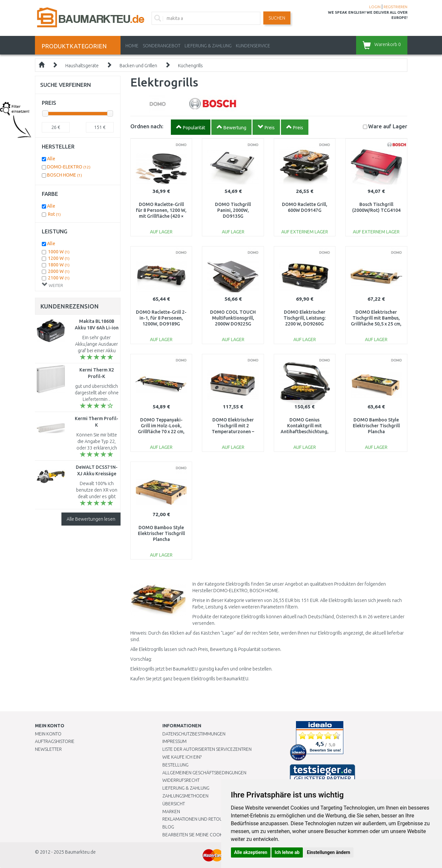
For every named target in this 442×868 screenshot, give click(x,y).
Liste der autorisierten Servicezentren (207, 749)
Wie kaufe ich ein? (182, 757)
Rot (54, 214)
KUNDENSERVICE (253, 46)
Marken (171, 812)
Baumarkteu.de (80, 852)
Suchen (277, 18)
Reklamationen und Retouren (196, 819)
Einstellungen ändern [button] (328, 852)
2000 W (59, 271)
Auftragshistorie (55, 741)
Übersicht (174, 804)
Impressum (174, 741)
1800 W (59, 265)
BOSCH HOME (65, 175)
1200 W (59, 258)
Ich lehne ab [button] (287, 852)
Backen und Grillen (138, 66)
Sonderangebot (162, 46)
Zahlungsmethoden (185, 796)
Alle (51, 159)
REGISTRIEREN (395, 7)
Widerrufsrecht (181, 780)
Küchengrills (190, 66)
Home (132, 46)
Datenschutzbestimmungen (194, 734)
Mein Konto (48, 734)
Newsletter (48, 749)
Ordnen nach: (147, 126)
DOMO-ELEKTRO (69, 167)
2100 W (59, 278)
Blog (168, 827)
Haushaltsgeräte (82, 66)
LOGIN (375, 7)
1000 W (59, 252)
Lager (388, 126)
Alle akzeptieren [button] (251, 852)
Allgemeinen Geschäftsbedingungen (204, 773)
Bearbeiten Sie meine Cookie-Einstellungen (211, 835)
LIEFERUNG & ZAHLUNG (208, 46)
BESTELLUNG (175, 765)
